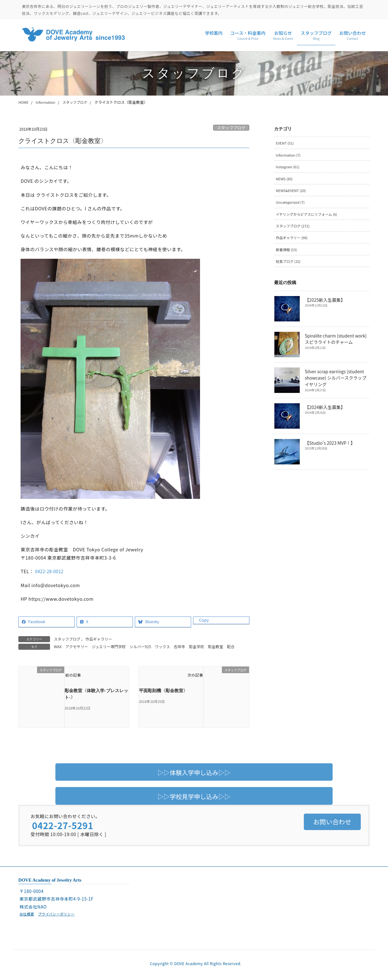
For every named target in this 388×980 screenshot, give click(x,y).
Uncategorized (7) (291, 205)
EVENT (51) (286, 143)
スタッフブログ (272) (294, 229)
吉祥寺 (179, 646)
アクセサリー (77, 646)
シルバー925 (140, 646)
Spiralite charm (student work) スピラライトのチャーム (335, 344)
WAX (58, 646)
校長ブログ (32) (289, 266)
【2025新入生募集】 (325, 305)
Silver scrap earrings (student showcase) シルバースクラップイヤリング (337, 383)
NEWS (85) (285, 180)
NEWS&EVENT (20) (292, 192)
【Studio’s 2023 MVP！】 (329, 448)
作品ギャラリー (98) (293, 242)
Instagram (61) (289, 168)
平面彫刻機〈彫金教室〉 (163, 691)
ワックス (162, 646)
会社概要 (27, 914)
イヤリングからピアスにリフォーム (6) (309, 217)
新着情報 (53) (287, 254)
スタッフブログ (231, 128)
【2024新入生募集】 (325, 412)
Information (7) (289, 155)
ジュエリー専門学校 (109, 646)
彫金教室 (216, 646)
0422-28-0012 (50, 571)
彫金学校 (197, 646)
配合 (231, 646)
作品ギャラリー (99, 639)
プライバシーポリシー (59, 914)
